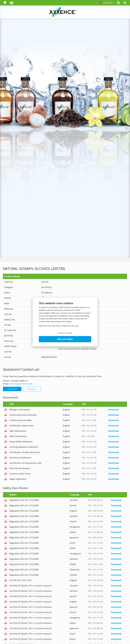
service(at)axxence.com (21, 384)
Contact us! (12, 389)
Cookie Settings (65, 333)
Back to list (32, 389)
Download (114, 410)
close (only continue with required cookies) (77, 349)
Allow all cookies (65, 339)
